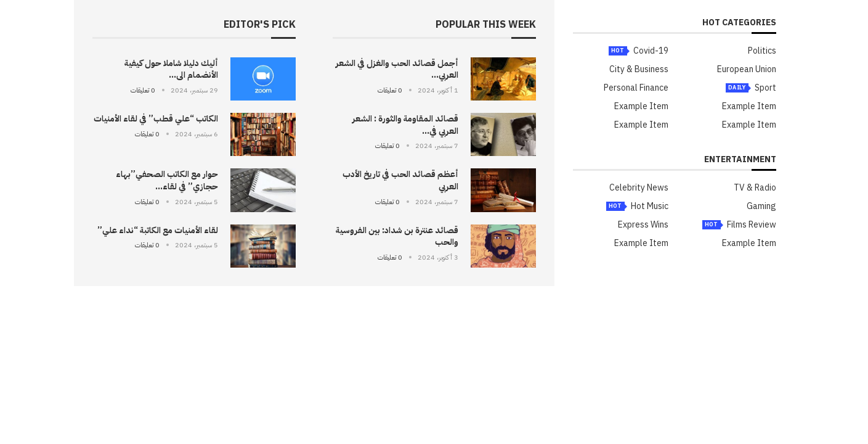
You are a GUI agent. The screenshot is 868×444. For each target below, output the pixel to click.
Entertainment (740, 161)
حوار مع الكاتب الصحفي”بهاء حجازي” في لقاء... (167, 180)
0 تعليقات (390, 90)
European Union (747, 70)
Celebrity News (639, 188)
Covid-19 (651, 51)
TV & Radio (755, 188)
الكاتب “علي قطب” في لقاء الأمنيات (156, 119)
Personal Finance (636, 88)
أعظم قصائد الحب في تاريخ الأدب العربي (400, 180)
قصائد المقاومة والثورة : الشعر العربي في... (405, 125)
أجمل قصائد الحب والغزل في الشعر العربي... (397, 69)
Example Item (749, 107)
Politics (762, 51)
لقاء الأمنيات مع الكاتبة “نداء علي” (158, 230)
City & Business (639, 70)
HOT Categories (739, 24)
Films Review (752, 225)
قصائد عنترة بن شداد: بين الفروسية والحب (397, 236)
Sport (765, 88)
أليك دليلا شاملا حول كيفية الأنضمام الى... (171, 69)
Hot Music (650, 207)
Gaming (761, 207)
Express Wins (643, 225)
